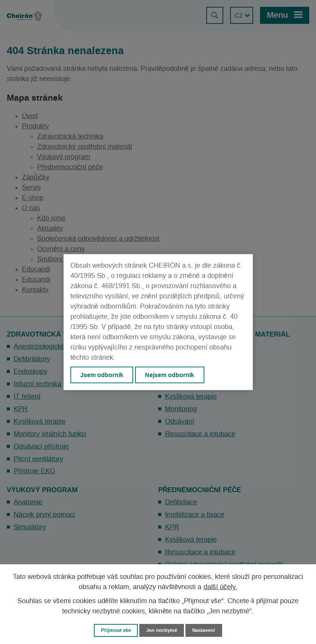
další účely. (220, 587)
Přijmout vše (116, 630)
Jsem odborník (102, 375)
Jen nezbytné (162, 630)
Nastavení (204, 630)
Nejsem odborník (170, 375)
